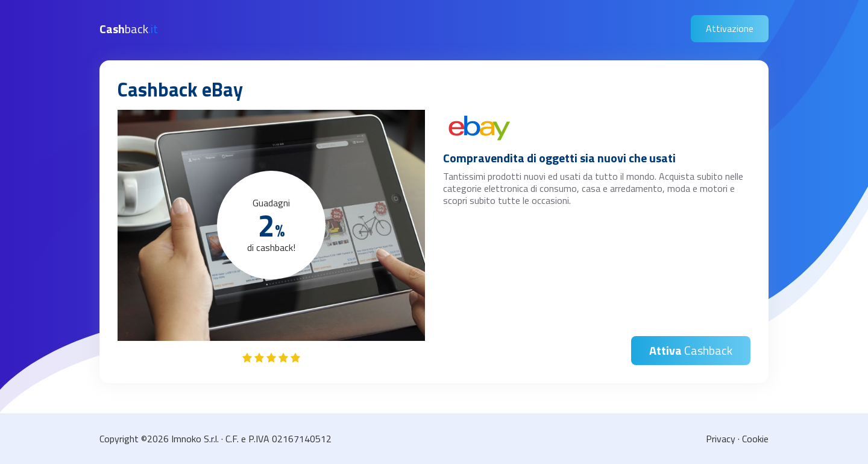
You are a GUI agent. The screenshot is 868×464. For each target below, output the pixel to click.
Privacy (721, 439)
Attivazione (730, 28)
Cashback (691, 350)
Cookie (755, 439)
